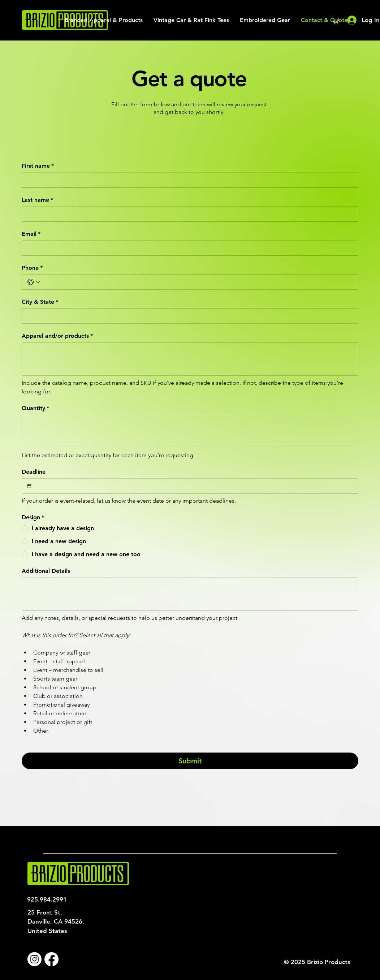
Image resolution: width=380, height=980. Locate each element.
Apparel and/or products (57, 336)
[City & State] (188, 316)
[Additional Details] (190, 594)
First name (38, 166)
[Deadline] (29, 486)
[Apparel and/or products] (190, 359)
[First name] (188, 180)
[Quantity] (190, 431)
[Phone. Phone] (197, 282)
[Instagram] (34, 959)
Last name (37, 200)
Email (31, 234)
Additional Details (46, 571)
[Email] (188, 248)
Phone (32, 268)
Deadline (34, 472)
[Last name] (188, 214)
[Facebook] (51, 959)
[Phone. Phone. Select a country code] (34, 282)
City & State (40, 302)
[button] (336, 20)
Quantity (35, 408)
